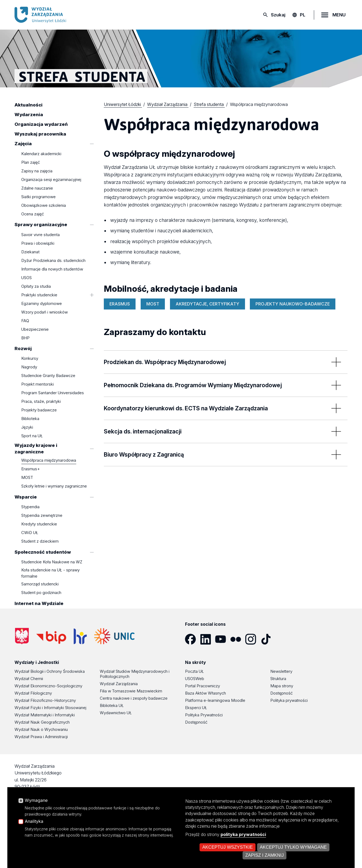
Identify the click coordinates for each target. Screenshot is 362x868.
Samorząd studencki (40, 584)
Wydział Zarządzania (119, 684)
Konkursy (30, 359)
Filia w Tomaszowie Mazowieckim (131, 691)
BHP (25, 338)
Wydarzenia (29, 115)
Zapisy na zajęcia (37, 171)
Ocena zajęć (33, 214)
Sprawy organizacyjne (41, 225)
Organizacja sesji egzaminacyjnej (51, 179)
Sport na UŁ (32, 436)
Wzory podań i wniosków (45, 312)
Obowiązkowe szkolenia (44, 205)
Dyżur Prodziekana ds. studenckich (53, 260)
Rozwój (23, 348)
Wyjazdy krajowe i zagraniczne (36, 449)
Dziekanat (30, 252)
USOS (26, 278)
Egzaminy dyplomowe (42, 303)
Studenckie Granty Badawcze (48, 376)
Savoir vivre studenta (40, 235)
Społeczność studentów (43, 552)
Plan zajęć (31, 162)
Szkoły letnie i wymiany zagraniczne (54, 486)
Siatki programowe (38, 197)
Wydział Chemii (29, 679)
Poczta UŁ (194, 671)
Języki (27, 427)
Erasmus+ (31, 469)
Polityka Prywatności (204, 715)
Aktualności (29, 105)
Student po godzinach (41, 593)
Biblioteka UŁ (112, 705)
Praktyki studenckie (39, 295)
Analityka (34, 856)
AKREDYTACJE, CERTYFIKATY (207, 304)
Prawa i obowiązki (38, 243)
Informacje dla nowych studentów (52, 269)
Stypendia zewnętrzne (42, 516)
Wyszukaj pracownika (40, 134)
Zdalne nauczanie (37, 188)
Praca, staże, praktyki (41, 402)
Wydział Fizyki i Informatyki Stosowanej (50, 708)
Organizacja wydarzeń (41, 124)
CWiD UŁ (30, 533)
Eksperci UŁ (196, 708)
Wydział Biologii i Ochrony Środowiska (50, 671)
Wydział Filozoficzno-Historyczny (45, 700)
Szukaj (278, 15)
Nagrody (29, 367)
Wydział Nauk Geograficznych (42, 722)
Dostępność (196, 722)
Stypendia (30, 507)
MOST (27, 478)
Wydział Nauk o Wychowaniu (41, 729)
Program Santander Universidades (53, 393)
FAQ (25, 321)
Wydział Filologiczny (33, 693)
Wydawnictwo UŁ (116, 713)
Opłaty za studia (36, 286)
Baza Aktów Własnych (205, 693)
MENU (339, 15)
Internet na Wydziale (39, 603)
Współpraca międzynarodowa (49, 460)
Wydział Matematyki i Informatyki (45, 715)
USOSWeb (195, 679)
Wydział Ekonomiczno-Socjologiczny (48, 686)
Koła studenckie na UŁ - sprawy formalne (50, 573)
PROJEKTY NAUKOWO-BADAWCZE (293, 304)
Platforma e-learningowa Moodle (215, 700)
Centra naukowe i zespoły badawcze (134, 698)
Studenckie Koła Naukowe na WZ (52, 562)
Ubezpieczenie (35, 329)
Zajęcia (23, 144)
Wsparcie (26, 497)
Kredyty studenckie (39, 524)
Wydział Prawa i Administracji (41, 737)
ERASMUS (120, 304)
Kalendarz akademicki (41, 154)
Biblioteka (30, 419)
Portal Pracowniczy (203, 686)
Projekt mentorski (38, 384)
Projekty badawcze (39, 410)
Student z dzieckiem (40, 541)
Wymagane (36, 835)
